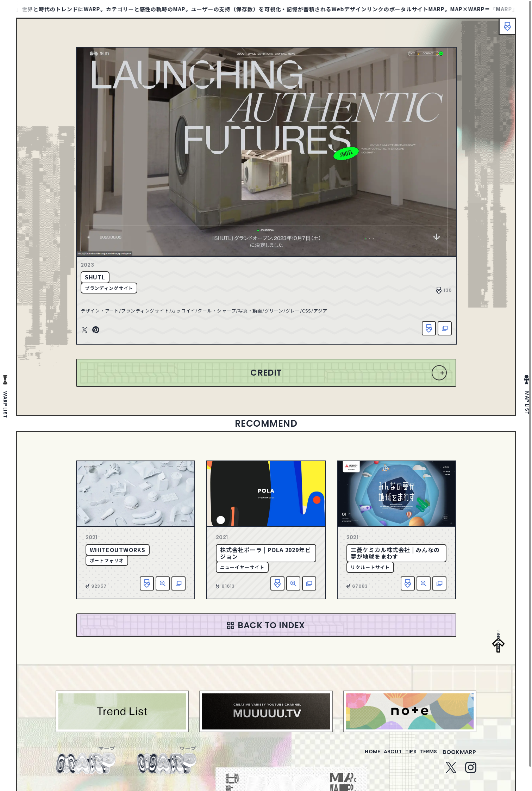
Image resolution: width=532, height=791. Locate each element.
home (352, 761)
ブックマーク (504, 30)
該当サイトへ (439, 331)
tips (402, 761)
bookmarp (459, 761)
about (378, 761)
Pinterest (101, 333)
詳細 (163, 588)
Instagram (471, 777)
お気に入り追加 (424, 331)
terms (426, 761)
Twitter (90, 333)
